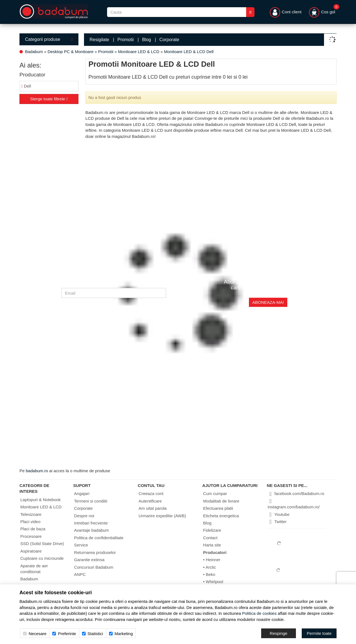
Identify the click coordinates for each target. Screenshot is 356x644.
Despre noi (84, 516)
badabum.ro (37, 471)
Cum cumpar (215, 493)
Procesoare (31, 536)
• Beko (209, 574)
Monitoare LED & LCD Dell (189, 52)
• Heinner (212, 560)
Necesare (35, 634)
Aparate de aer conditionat (34, 569)
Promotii (126, 40)
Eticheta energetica (221, 516)
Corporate (169, 40)
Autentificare (150, 501)
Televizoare (31, 514)
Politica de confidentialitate (99, 538)
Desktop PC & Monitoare (71, 52)
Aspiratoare (31, 551)
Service (81, 545)
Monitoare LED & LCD (139, 52)
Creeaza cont (151, 493)
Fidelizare (212, 530)
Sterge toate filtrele (49, 99)
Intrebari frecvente (91, 523)
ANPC (80, 574)
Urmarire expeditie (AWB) (162, 516)
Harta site (212, 545)
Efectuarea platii (218, 508)
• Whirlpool (213, 582)
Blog (147, 40)
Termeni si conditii (91, 501)
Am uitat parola (153, 508)
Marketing (121, 634)
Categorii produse (49, 39)
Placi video (30, 522)
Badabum (34, 52)
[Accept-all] (319, 633)
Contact (210, 538)
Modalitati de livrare (221, 501)
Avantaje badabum (91, 530)
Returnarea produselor (95, 552)
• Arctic (209, 567)
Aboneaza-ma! (268, 302)
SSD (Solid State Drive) (42, 544)
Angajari (82, 493)
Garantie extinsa (89, 560)
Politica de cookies (259, 613)
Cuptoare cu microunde (42, 558)
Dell (26, 86)
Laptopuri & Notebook (40, 500)
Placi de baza (33, 529)
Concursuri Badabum (94, 567)
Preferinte (64, 634)
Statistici (93, 634)
